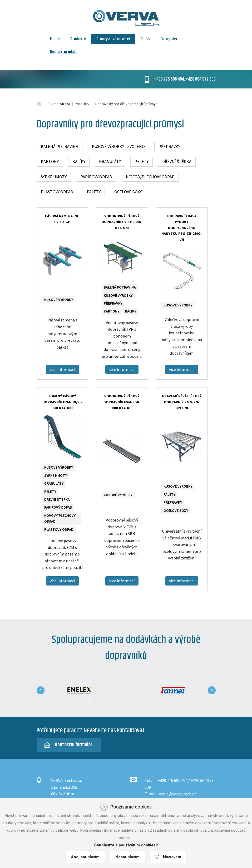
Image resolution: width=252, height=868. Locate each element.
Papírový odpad (96, 177)
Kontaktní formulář (74, 745)
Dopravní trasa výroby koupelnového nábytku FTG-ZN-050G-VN (182, 228)
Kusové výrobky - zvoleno (118, 146)
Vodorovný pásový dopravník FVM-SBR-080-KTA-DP (122, 402)
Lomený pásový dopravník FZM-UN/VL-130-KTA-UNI (62, 402)
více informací (62, 369)
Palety (94, 192)
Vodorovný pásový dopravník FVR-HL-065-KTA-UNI (122, 222)
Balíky (79, 161)
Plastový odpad (57, 192)
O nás (145, 39)
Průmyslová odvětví (113, 39)
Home (55, 39)
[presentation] (41, 690)
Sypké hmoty (54, 177)
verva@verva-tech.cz (178, 794)
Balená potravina (60, 146)
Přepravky (169, 146)
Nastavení (172, 857)
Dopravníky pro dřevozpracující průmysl (127, 104)
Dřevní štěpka (177, 161)
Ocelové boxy (128, 192)
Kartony (50, 161)
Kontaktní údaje (64, 52)
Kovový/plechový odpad (150, 177)
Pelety (142, 161)
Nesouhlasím (127, 857)
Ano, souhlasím (85, 857)
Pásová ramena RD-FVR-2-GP (62, 219)
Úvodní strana (59, 104)
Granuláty (110, 161)
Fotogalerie (171, 39)
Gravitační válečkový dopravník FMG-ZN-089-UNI (182, 402)
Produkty (78, 39)
